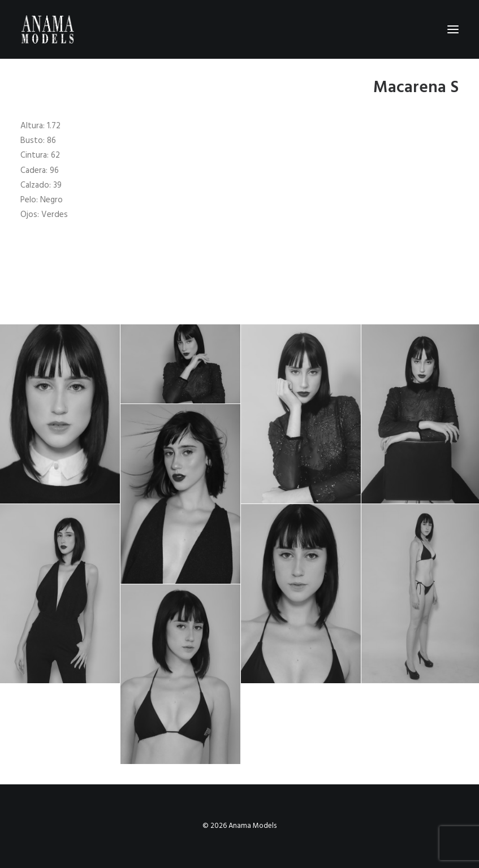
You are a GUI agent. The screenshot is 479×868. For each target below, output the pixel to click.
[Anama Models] (47, 29)
